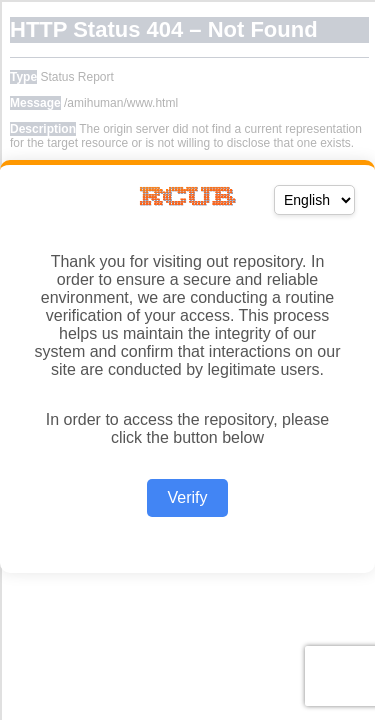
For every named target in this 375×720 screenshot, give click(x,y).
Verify (187, 497)
